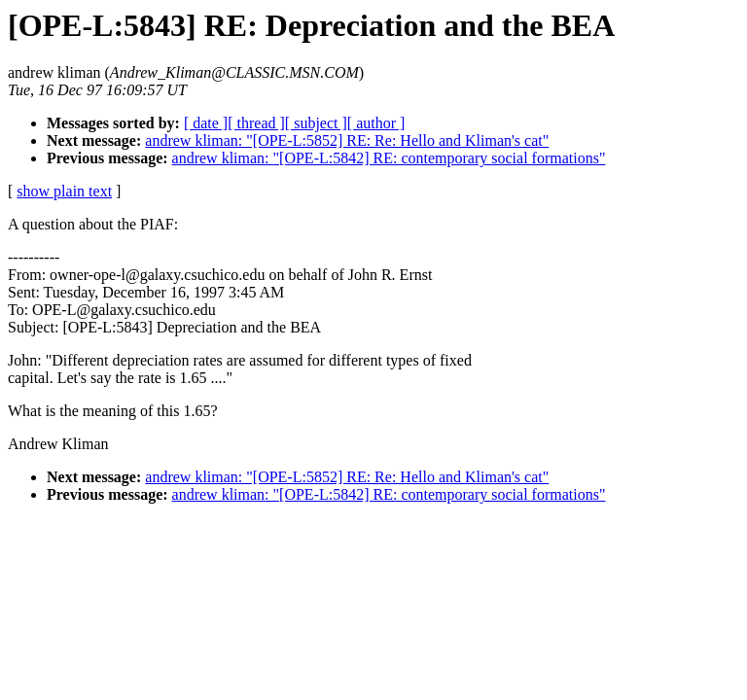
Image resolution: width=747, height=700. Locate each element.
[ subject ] (316, 123)
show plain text (64, 191)
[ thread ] (256, 123)
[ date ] (206, 123)
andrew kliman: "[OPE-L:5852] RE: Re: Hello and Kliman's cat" (347, 140)
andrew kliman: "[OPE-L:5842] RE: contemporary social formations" (389, 158)
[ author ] (376, 123)
